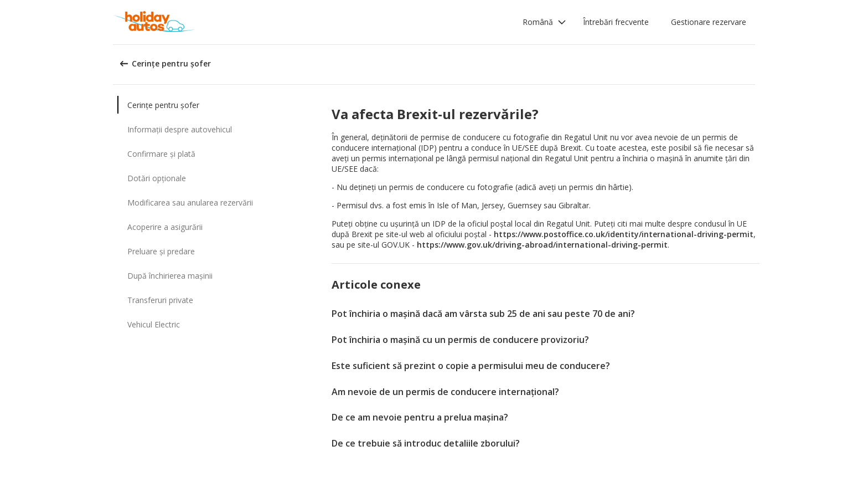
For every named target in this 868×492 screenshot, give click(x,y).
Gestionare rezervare (709, 22)
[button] (544, 22)
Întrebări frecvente (616, 22)
